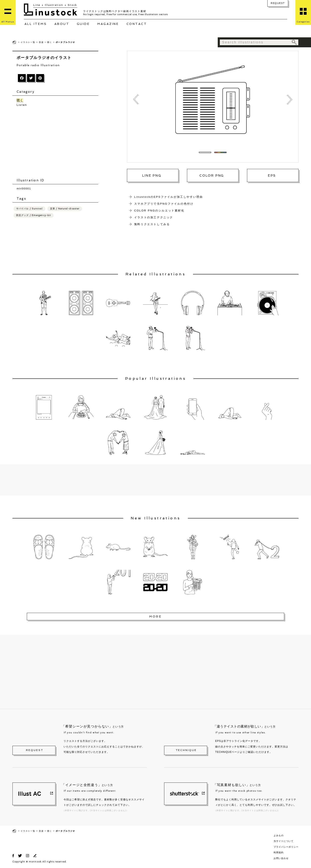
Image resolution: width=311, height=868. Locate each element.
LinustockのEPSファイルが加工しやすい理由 (169, 197)
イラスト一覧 (28, 42)
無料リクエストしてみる (152, 224)
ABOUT (62, 24)
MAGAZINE (108, 24)
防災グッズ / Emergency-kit (34, 215)
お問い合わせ (281, 858)
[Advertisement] (57, 143)
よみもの (279, 835)
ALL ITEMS (36, 24)
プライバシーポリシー (286, 847)
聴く (50, 42)
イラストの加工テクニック (154, 217)
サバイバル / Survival (29, 209)
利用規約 (279, 852)
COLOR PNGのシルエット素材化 (159, 211)
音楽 (41, 42)
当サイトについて (284, 841)
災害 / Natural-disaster (65, 209)
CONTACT (137, 24)
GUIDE (83, 24)
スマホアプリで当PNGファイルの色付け (164, 204)
